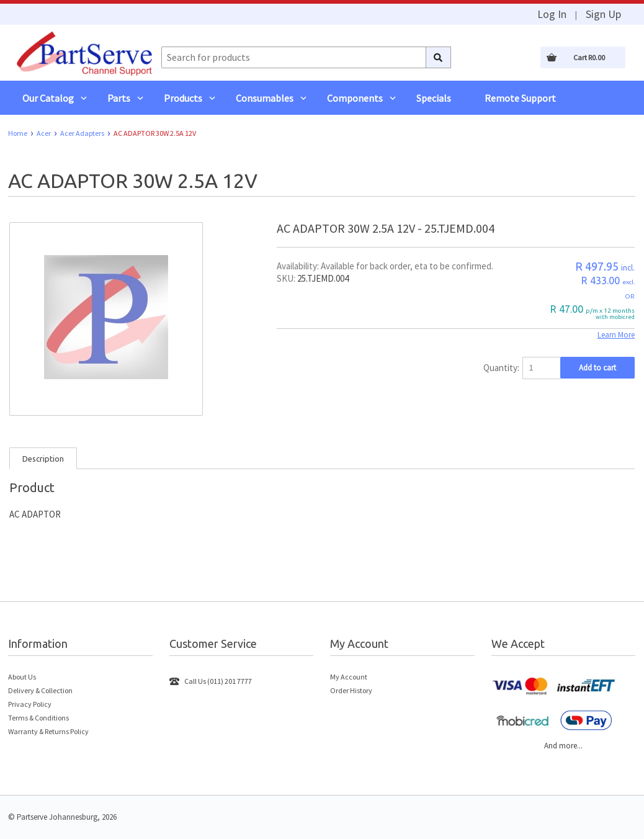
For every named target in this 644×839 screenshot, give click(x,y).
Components (355, 98)
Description (43, 459)
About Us (22, 677)
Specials (434, 98)
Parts (119, 98)
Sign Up (603, 14)
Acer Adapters (82, 133)
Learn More (616, 335)
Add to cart (597, 368)
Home (18, 133)
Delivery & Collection (40, 690)
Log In (552, 14)
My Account (349, 677)
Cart (589, 57)
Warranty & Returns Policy (48, 731)
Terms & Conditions (38, 718)
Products (183, 98)
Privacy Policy (30, 704)
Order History (351, 690)
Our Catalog (48, 98)
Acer (44, 133)
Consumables (265, 98)
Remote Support (520, 98)
